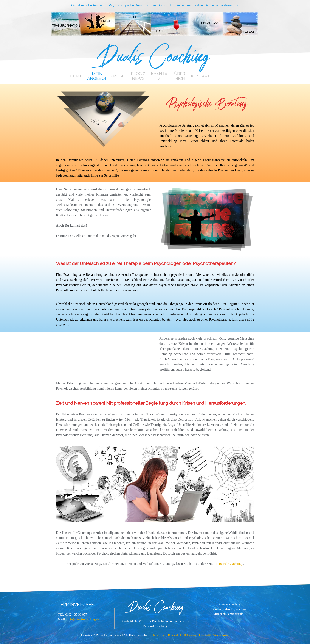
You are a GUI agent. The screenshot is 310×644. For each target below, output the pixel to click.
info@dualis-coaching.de (83, 619)
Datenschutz (175, 635)
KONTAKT (200, 76)
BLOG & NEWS (138, 76)
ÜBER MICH (180, 76)
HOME (76, 76)
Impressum (160, 635)
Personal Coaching (229, 564)
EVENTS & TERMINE (159, 78)
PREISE (118, 76)
